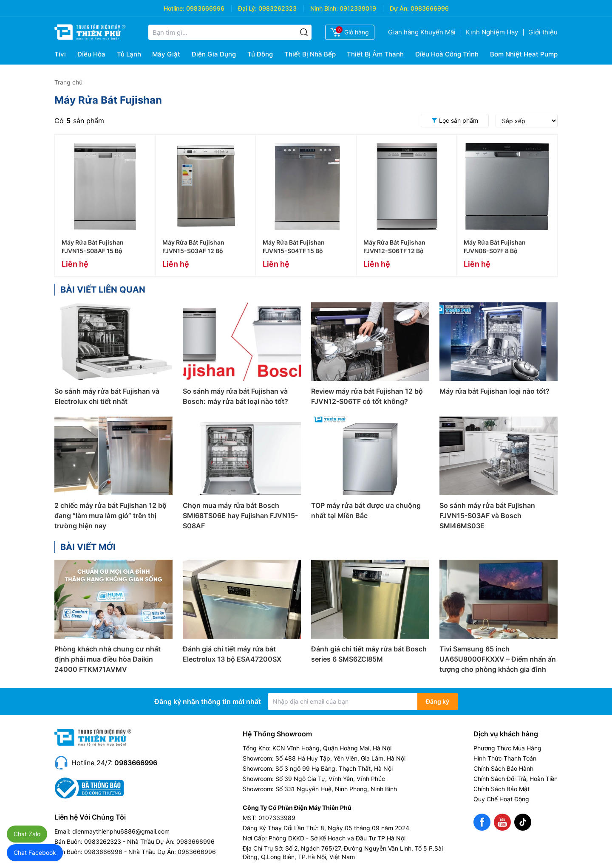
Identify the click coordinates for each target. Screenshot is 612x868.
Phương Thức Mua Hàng (507, 748)
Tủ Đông (260, 54)
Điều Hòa (91, 54)
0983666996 (205, 8)
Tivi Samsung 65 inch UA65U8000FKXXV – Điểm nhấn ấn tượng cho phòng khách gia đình (498, 659)
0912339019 (358, 8)
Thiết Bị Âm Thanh (375, 54)
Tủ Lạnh (129, 54)
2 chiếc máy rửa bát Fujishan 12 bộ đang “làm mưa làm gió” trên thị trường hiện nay (110, 516)
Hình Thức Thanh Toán (505, 758)
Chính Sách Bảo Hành (503, 768)
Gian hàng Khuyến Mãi (422, 32)
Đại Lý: (247, 8)
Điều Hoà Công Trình (447, 54)
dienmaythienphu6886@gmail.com (121, 831)
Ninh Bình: (324, 8)
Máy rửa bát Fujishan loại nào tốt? (494, 391)
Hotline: (174, 8)
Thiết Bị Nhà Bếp (310, 54)
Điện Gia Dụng (214, 54)
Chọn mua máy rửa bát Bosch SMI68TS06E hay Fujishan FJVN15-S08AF (240, 516)
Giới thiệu (543, 32)
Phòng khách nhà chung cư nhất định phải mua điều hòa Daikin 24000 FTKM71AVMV (108, 659)
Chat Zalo (27, 834)
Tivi (60, 54)
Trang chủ (68, 82)
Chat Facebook (35, 852)
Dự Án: (399, 8)
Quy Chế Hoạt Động (501, 799)
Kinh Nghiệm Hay (492, 32)
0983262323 (278, 8)
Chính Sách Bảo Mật (501, 789)
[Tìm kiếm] (304, 32)
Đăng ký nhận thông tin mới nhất (208, 702)
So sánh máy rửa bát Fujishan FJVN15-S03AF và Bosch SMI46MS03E (487, 516)
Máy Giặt (166, 54)
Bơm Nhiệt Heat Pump (524, 54)
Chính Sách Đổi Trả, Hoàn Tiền (516, 779)
